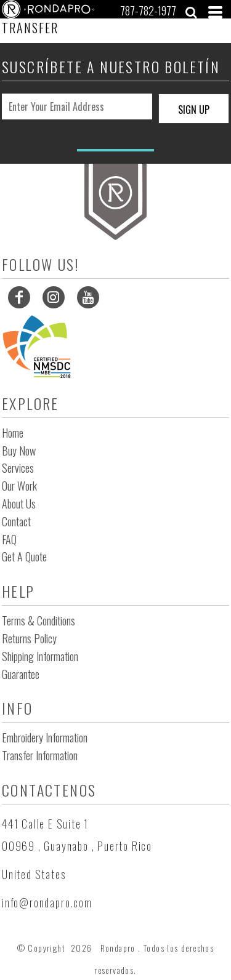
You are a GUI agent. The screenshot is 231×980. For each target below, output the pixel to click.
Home (13, 433)
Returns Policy (29, 638)
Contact (16, 521)
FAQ (9, 539)
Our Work (19, 486)
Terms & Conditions (38, 621)
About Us (19, 504)
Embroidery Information (45, 737)
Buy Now (19, 451)
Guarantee (21, 674)
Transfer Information (40, 755)
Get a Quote (24, 556)
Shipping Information (40, 656)
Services (18, 468)
